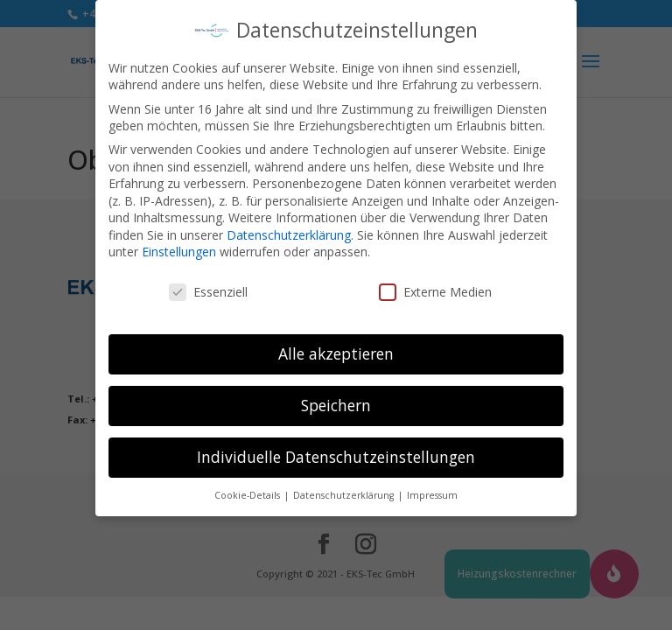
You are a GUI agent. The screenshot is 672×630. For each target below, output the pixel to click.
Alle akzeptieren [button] (336, 343)
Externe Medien (435, 281)
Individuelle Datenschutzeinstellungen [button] (336, 446)
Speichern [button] (336, 395)
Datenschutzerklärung (289, 224)
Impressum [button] (432, 485)
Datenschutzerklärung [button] (345, 485)
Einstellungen (179, 242)
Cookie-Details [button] (248, 485)
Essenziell (208, 281)
